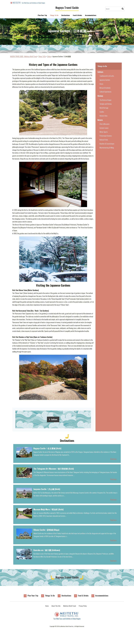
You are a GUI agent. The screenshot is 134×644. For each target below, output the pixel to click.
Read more (114, 459)
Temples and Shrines (106, 104)
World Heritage (104, 108)
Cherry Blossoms (105, 124)
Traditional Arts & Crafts (107, 76)
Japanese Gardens (105, 80)
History (100, 96)
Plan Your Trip (42, 15)
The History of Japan (105, 100)
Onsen (101, 84)
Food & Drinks (77, 15)
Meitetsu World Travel (70, 606)
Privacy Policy (83, 606)
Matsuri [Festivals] (105, 88)
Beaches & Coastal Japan (107, 144)
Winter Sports (104, 132)
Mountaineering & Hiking (107, 148)
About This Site (56, 606)
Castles (102, 112)
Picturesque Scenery (106, 136)
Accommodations (91, 17)
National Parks (104, 140)
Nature (100, 120)
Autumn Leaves (104, 128)
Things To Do (54, 15)
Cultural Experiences (105, 92)
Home (47, 606)
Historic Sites (103, 116)
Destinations (66, 15)
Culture (53, 419)
